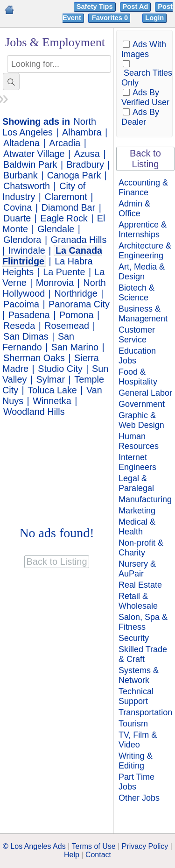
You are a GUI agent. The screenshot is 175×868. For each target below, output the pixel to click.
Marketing (137, 511)
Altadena (21, 143)
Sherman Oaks (34, 358)
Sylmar (51, 379)
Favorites (111, 18)
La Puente (64, 272)
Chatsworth (27, 186)
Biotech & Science (136, 293)
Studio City (60, 369)
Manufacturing (145, 499)
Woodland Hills (34, 412)
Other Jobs (139, 798)
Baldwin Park (30, 164)
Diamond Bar (68, 207)
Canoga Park (74, 175)
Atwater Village (34, 154)
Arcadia (65, 143)
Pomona (77, 315)
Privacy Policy (145, 846)
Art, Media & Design (142, 272)
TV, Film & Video (138, 740)
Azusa (87, 154)
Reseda (19, 326)
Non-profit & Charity (141, 548)
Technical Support (136, 696)
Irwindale (27, 250)
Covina (18, 207)
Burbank (21, 175)
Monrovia (55, 283)
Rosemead (67, 326)
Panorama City (79, 304)
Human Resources (139, 441)
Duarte (17, 218)
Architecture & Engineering (145, 251)
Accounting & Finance (143, 188)
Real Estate (140, 585)
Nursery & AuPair (137, 569)
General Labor (145, 393)
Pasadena (29, 315)
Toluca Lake (52, 390)
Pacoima (21, 304)
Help (72, 855)
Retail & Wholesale (138, 601)
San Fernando (38, 342)
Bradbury (85, 164)
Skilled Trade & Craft (143, 654)
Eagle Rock (64, 218)
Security (134, 638)
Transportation (145, 712)
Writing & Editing (136, 761)
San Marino (75, 347)
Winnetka (52, 401)
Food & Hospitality (138, 377)
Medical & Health (137, 527)
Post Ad (136, 7)
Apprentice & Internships (143, 230)
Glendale (56, 229)
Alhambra (82, 132)
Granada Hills (79, 240)
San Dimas (26, 336)
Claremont (66, 197)
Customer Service (137, 335)
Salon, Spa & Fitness (143, 622)
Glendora (22, 240)
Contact (98, 855)
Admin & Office (134, 209)
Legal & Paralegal (136, 483)
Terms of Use (93, 846)
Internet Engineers (137, 462)
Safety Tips (95, 7)
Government (142, 404)
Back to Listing (145, 159)
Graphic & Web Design (141, 420)
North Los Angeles (49, 127)
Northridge (76, 293)
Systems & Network (139, 675)
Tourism (133, 724)
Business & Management (143, 314)
